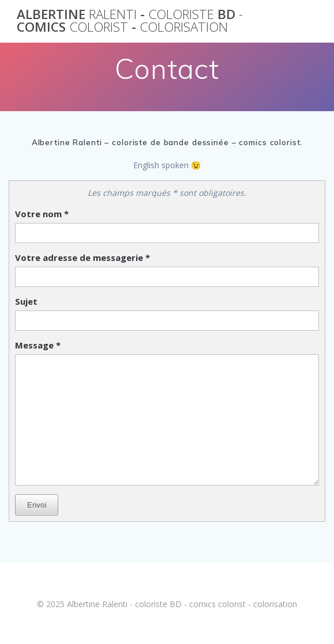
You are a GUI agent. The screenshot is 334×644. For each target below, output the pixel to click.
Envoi (37, 505)
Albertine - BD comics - (130, 21)
